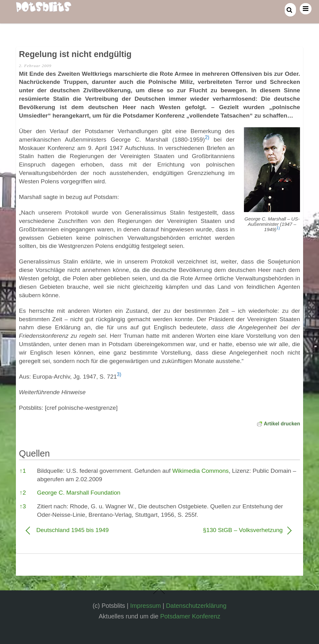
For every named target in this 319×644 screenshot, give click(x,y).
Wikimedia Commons (200, 471)
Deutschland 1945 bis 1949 (72, 530)
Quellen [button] (34, 453)
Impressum (146, 606)
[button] (278, 229)
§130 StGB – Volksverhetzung (225, 530)
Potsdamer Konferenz (190, 616)
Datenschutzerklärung (196, 606)
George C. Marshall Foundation (79, 493)
